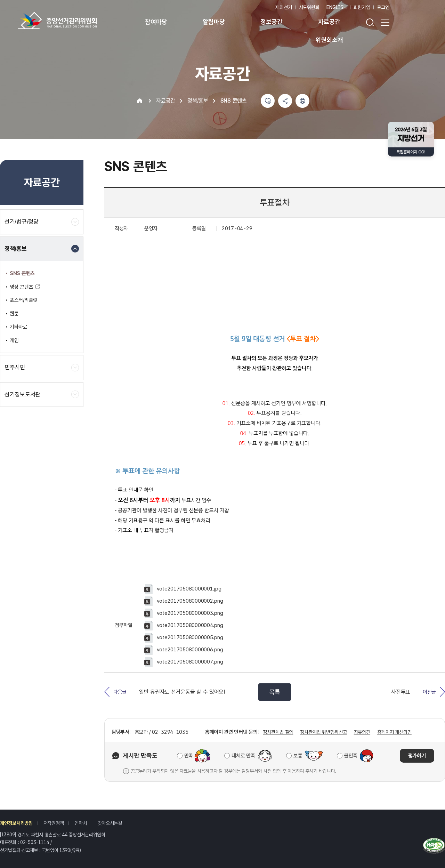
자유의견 (362, 732)
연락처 (80, 823)
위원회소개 (329, 40)
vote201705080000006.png (184, 650)
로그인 (383, 7)
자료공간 (329, 22)
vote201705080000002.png (184, 601)
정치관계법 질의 (278, 732)
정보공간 (271, 22)
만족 (189, 756)
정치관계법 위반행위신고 (323, 732)
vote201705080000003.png (184, 613)
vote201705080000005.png (184, 638)
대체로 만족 (243, 756)
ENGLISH (337, 7)
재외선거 (284, 7)
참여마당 (156, 22)
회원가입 (362, 7)
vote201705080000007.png (184, 662)
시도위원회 (309, 7)
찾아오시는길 (110, 823)
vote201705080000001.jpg (183, 589)
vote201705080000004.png (184, 626)
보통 (298, 756)
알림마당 (214, 22)
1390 (65, 850)
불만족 (351, 756)
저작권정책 (54, 823)
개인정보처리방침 (16, 823)
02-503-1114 (35, 842)
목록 (274, 692)
